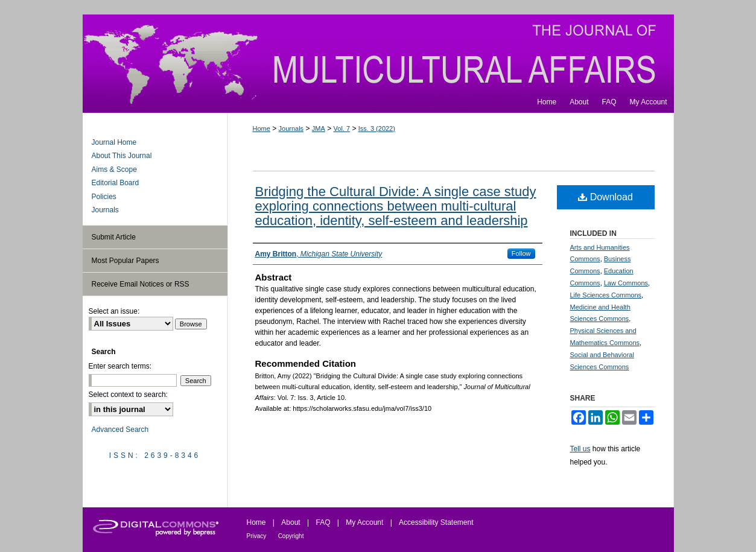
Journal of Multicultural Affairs (378, 53)
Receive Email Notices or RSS (141, 284)
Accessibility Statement (436, 522)
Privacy (257, 536)
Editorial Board (116, 183)
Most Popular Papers (125, 261)
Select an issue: (114, 311)
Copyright (291, 536)
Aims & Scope (114, 170)
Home (262, 128)
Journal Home (114, 142)
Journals (291, 128)
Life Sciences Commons (606, 295)
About (291, 522)
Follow (521, 253)
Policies (104, 197)
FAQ (323, 522)
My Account (364, 522)
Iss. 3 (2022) (377, 128)
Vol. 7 (342, 128)
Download (605, 197)
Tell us (580, 449)
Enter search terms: (120, 366)
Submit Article (114, 237)
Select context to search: (128, 395)
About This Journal (122, 156)
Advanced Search (120, 430)
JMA (319, 128)
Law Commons (626, 283)
